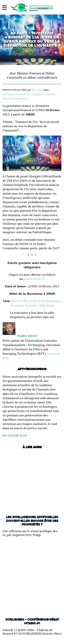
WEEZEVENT (35, 279)
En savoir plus (15, 436)
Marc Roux (37, 90)
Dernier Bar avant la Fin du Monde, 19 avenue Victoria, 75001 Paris (35, 303)
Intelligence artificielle (15, 94)
